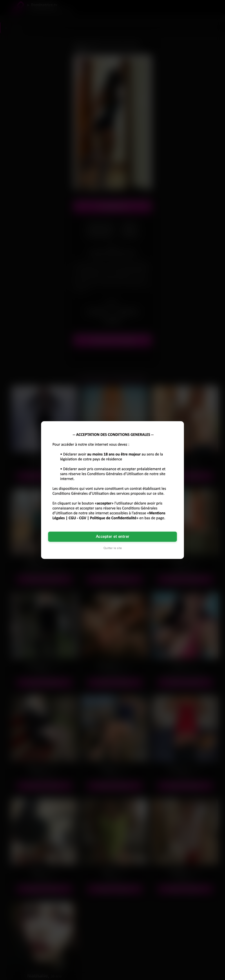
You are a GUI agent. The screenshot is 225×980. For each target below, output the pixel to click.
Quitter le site (113, 548)
